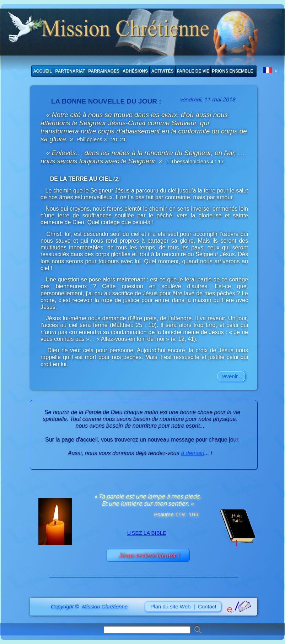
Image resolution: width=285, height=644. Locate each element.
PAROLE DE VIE (193, 71)
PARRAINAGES (104, 71)
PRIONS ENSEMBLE (232, 71)
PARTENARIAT (70, 71)
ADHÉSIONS (135, 71)
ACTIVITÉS (163, 71)
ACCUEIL (42, 71)
